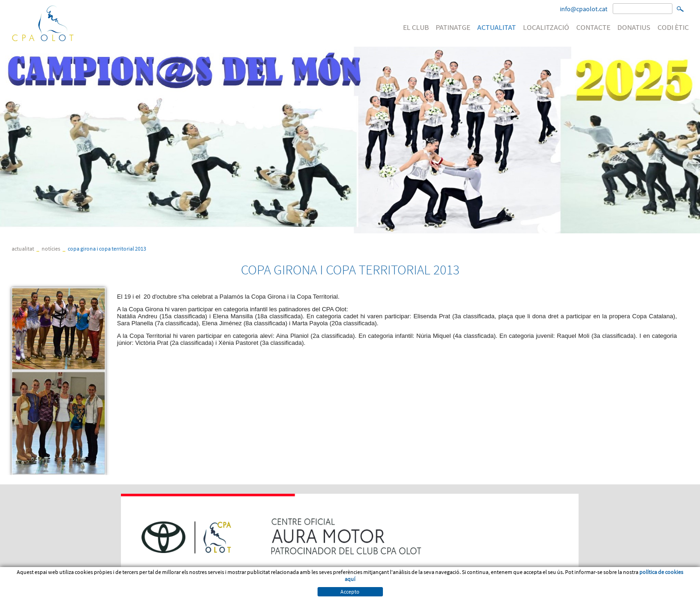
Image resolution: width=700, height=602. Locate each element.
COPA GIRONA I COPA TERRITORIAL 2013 (107, 248)
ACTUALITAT (497, 27)
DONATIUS (634, 27)
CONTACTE (593, 27)
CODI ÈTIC (673, 27)
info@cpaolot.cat (584, 9)
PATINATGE (453, 27)
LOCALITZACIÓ (546, 27)
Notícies (51, 248)
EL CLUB (416, 27)
